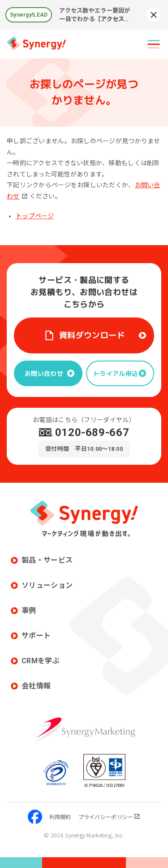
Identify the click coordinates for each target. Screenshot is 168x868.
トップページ (35, 216)
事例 (29, 610)
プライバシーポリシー (110, 817)
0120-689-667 (92, 432)
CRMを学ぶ (41, 661)
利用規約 (60, 817)
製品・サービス (47, 560)
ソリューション (47, 585)
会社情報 (36, 686)
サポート (36, 636)
